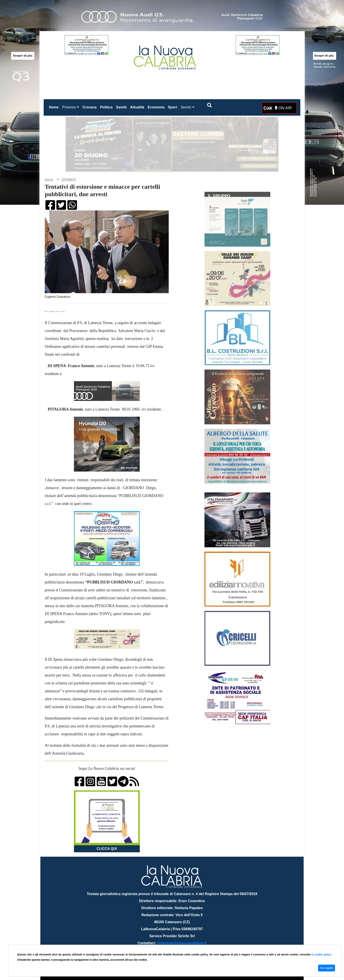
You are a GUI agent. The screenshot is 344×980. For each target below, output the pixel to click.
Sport (173, 107)
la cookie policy (322, 955)
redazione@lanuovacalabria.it (182, 943)
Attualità (137, 107)
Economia (156, 107)
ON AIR (283, 108)
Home (55, 106)
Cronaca (90, 107)
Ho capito (327, 968)
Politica (106, 107)
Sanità (121, 107)
